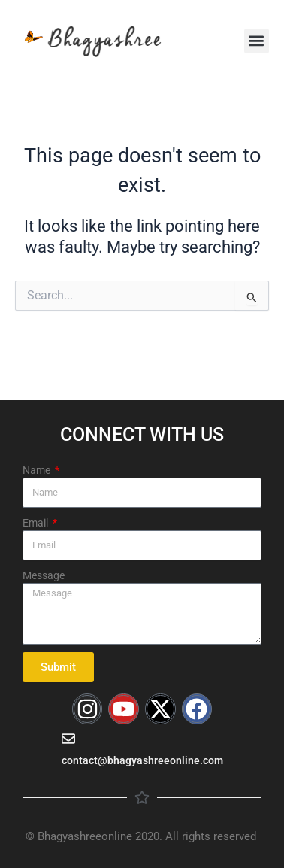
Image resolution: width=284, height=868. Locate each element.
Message (44, 575)
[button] (257, 41)
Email (36, 523)
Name (38, 470)
